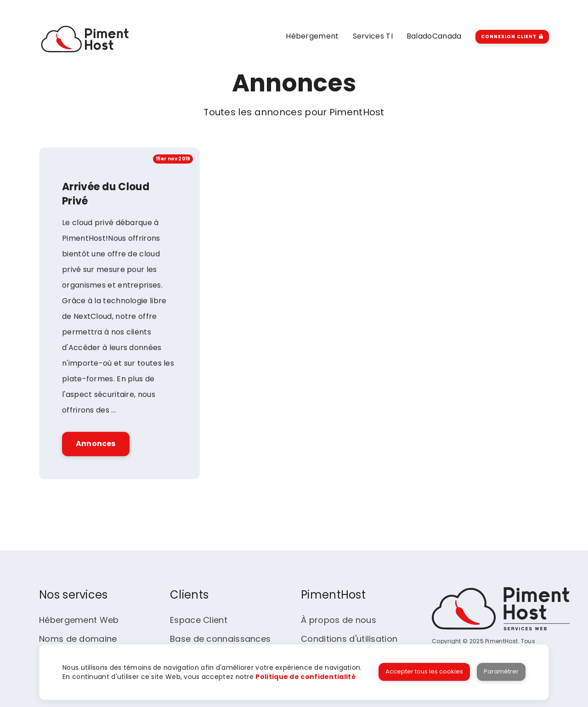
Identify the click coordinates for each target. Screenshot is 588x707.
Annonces (96, 444)
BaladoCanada (434, 36)
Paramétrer (501, 671)
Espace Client (199, 620)
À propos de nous (339, 620)
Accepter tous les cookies (424, 671)
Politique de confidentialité (305, 677)
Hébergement (312, 36)
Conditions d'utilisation (349, 639)
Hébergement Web (79, 620)
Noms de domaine (78, 639)
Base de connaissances (220, 639)
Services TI (373, 36)
